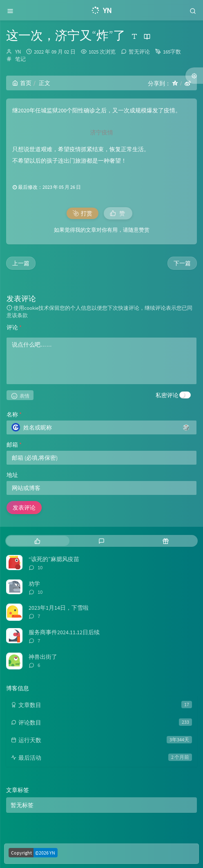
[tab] (37, 541)
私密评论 (167, 395)
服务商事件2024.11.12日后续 (64, 632)
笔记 (20, 59)
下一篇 (182, 263)
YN (18, 52)
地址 (12, 475)
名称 (14, 414)
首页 (22, 83)
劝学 (34, 584)
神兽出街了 (43, 657)
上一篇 (21, 263)
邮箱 (14, 445)
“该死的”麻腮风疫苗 (54, 559)
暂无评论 (139, 52)
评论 (14, 327)
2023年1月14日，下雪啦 (59, 608)
